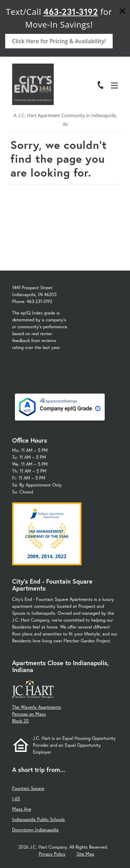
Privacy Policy (52, 854)
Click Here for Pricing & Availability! (59, 41)
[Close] (122, 12)
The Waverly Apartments (37, 707)
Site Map (85, 854)
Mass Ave (22, 809)
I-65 (16, 799)
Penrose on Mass (29, 714)
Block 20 (20, 721)
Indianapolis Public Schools (38, 819)
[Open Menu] (114, 86)
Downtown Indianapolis (35, 830)
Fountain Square (28, 788)
